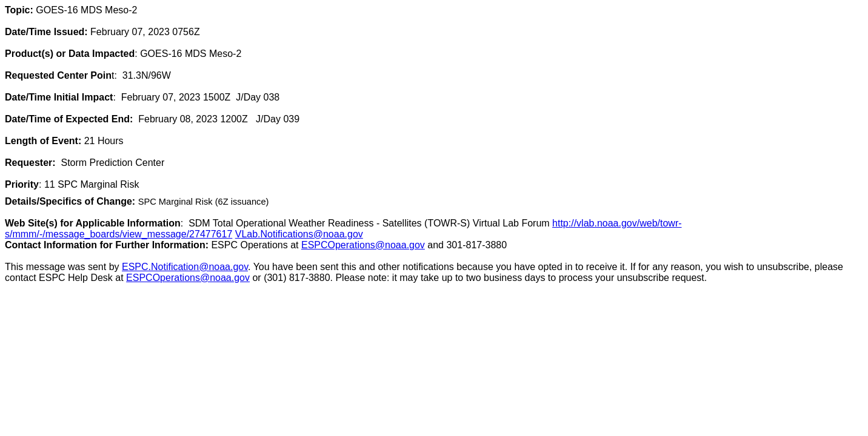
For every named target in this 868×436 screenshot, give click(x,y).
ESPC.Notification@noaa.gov (185, 267)
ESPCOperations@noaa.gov (363, 245)
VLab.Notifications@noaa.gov (299, 234)
